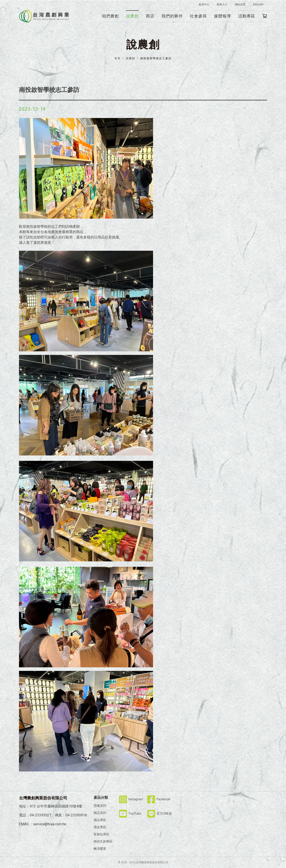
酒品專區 (100, 820)
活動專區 (247, 16)
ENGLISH (258, 4)
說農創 (132, 16)
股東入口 (222, 4)
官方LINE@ (160, 813)
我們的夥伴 (172, 16)
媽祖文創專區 (103, 841)
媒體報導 (223, 16)
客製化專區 (101, 834)
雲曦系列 (100, 806)
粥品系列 (100, 813)
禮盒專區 (100, 827)
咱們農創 (110, 16)
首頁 (118, 58)
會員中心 (204, 4)
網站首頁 (240, 4)
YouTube (130, 813)
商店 (150, 16)
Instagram (131, 799)
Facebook (159, 799)
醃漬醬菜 (100, 849)
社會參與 (198, 16)
